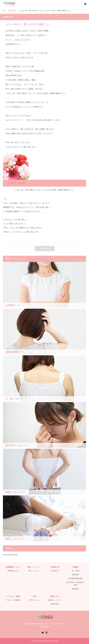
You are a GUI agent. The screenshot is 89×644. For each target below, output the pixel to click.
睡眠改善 (75, 589)
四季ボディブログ (55, 600)
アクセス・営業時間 (13, 600)
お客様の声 (45, 249)
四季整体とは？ (13, 571)
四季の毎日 (55, 604)
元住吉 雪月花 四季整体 (39, 641)
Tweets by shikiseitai (10, 555)
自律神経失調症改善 (75, 578)
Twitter (43, 632)
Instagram (46, 632)
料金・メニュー (34, 571)
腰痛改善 (75, 575)
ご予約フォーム (34, 600)
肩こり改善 (75, 571)
